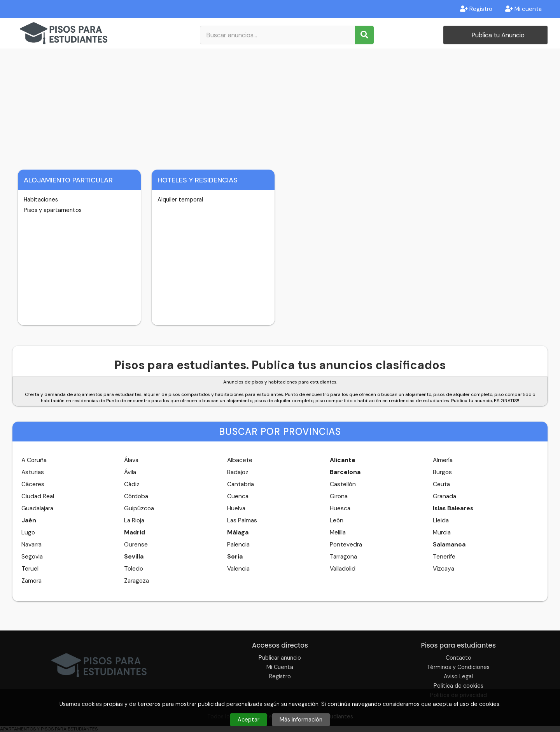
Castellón (343, 484)
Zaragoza (136, 581)
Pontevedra (346, 545)
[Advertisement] (280, 107)
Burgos (442, 472)
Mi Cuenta (280, 667)
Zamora (31, 581)
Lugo (28, 532)
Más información (301, 720)
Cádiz (132, 484)
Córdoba (136, 496)
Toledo (134, 569)
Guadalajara (37, 508)
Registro (476, 9)
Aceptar (248, 720)
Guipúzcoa (139, 508)
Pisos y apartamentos (53, 210)
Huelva (236, 508)
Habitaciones (41, 200)
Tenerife (444, 557)
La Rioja (134, 520)
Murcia (442, 532)
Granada (444, 496)
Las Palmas (242, 520)
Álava (131, 460)
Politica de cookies (458, 686)
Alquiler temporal (180, 200)
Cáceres (33, 484)
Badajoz (238, 472)
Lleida (441, 520)
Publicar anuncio (280, 658)
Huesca (340, 508)
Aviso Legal (458, 676)
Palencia (238, 545)
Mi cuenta (523, 9)
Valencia (238, 569)
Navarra (31, 545)
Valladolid (343, 569)
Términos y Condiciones (458, 667)
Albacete (240, 460)
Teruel (30, 569)
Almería (443, 460)
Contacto (458, 658)
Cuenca (238, 496)
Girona (339, 496)
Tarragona (343, 557)
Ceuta (441, 484)
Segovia (32, 557)
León (337, 520)
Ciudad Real (38, 496)
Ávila (130, 472)
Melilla (338, 532)
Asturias (33, 472)
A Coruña (34, 460)
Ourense (136, 545)
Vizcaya (444, 569)
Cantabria (241, 484)
